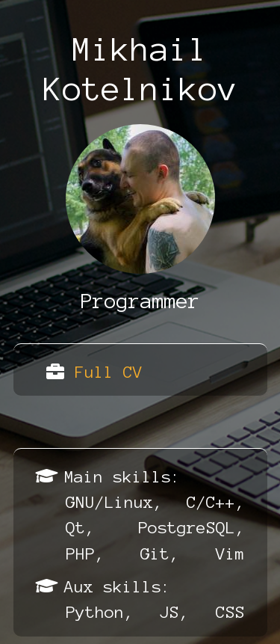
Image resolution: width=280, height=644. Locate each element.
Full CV (109, 372)
